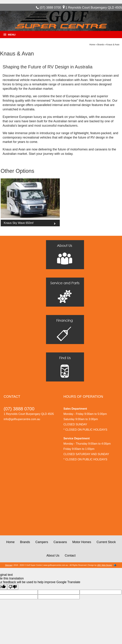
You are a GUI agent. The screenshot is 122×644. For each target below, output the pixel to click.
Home (92, 45)
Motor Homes (82, 542)
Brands (101, 45)
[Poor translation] (13, 587)
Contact (70, 555)
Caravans (60, 542)
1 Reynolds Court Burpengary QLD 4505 (94, 8)
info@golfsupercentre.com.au (22, 419)
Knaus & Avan (113, 45)
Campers (42, 542)
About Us (53, 555)
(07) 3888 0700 (50, 8)
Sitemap (9, 565)
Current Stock (106, 542)
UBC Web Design (105, 565)
